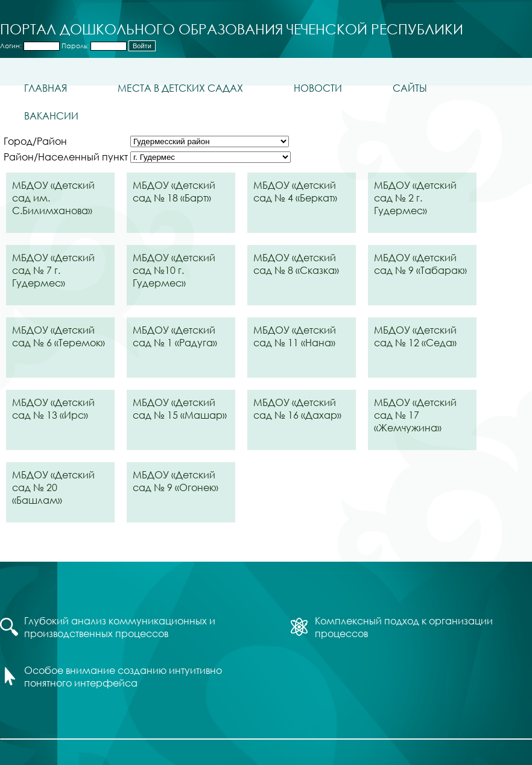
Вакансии (51, 116)
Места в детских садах (180, 88)
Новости (318, 88)
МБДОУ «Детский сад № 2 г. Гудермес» (415, 198)
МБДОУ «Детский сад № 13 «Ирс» (53, 408)
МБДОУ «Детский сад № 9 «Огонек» (176, 481)
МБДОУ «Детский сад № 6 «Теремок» (59, 336)
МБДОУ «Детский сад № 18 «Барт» (174, 191)
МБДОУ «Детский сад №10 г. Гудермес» (174, 270)
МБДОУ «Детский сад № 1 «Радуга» (175, 336)
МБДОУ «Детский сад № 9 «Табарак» (420, 264)
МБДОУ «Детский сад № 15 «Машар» (180, 408)
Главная (46, 88)
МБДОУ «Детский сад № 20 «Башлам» (53, 487)
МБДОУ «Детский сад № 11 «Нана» (295, 336)
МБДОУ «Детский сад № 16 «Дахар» (297, 408)
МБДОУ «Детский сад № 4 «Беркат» (295, 191)
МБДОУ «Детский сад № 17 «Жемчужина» (415, 415)
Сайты (410, 88)
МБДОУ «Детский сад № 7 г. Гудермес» (53, 270)
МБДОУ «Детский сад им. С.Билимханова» (53, 198)
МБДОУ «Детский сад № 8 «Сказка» (296, 264)
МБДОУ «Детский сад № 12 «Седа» (415, 336)
